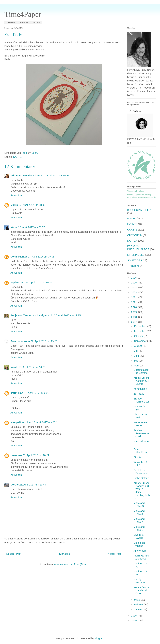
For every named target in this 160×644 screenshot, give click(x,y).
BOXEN (132, 219)
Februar (139, 605)
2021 (134, 302)
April (137, 366)
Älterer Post (114, 554)
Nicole (14, 367)
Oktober (139, 336)
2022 (134, 297)
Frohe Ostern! (141, 478)
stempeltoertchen (21, 422)
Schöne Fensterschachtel (141, 433)
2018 (134, 317)
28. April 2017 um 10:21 (36, 455)
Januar (138, 609)
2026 (134, 278)
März (137, 600)
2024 (134, 288)
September (141, 341)
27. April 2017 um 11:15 (67, 315)
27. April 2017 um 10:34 (39, 282)
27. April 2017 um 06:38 (56, 176)
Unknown (16, 455)
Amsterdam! (140, 551)
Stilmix (137, 457)
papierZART (18, 282)
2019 (134, 312)
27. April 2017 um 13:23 (44, 341)
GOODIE (132, 230)
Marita (14, 205)
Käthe (14, 227)
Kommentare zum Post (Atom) (70, 564)
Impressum (36, 22)
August (138, 346)
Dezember (140, 326)
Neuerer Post (14, 554)
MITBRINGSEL (136, 255)
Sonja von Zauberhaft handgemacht (32, 315)
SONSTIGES (135, 260)
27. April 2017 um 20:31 (37, 393)
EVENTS (132, 224)
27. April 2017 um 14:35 (32, 367)
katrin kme (17, 393)
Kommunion (140, 389)
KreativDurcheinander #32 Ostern (142, 590)
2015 (134, 621)
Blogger (99, 638)
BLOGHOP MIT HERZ (140, 210)
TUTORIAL (133, 266)
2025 (134, 283)
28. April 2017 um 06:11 (46, 422)
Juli (136, 351)
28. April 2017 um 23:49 (33, 485)
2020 (134, 307)
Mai (137, 361)
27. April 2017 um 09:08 (41, 257)
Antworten (16, 195)
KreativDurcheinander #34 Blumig (142, 381)
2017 (134, 322)
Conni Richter (19, 257)
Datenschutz (24, 22)
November (140, 331)
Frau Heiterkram (20, 341)
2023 (134, 292)
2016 (134, 616)
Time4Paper (23, 14)
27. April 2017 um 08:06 (32, 205)
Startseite (64, 554)
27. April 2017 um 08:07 (32, 227)
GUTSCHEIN (135, 235)
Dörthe (14, 485)
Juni (137, 356)
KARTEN (18, 157)
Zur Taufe (139, 394)
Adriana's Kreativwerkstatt (26, 176)
